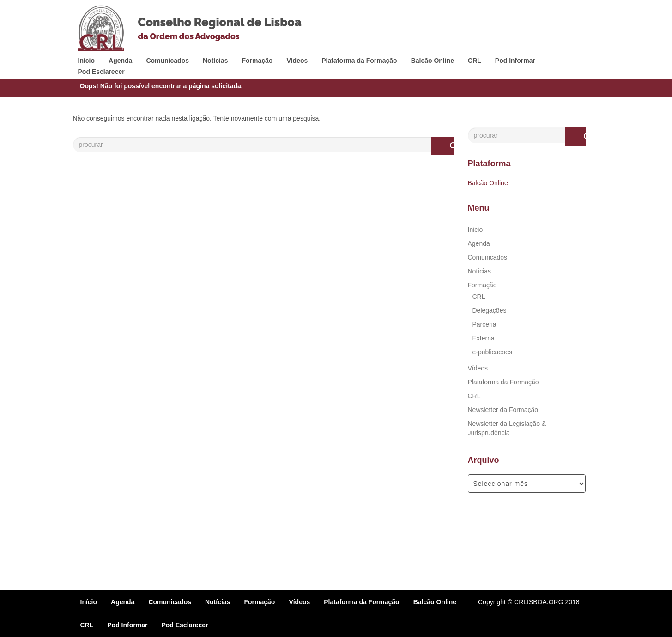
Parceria (484, 324)
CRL (475, 61)
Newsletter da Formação (503, 410)
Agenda (120, 61)
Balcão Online (433, 61)
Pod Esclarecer (101, 72)
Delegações (490, 310)
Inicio (475, 230)
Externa (484, 338)
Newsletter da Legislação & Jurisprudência (507, 428)
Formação (257, 61)
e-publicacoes (492, 352)
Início (87, 61)
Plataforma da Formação (359, 61)
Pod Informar (515, 61)
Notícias (215, 61)
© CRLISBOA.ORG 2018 (544, 602)
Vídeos (297, 61)
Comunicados (167, 61)
